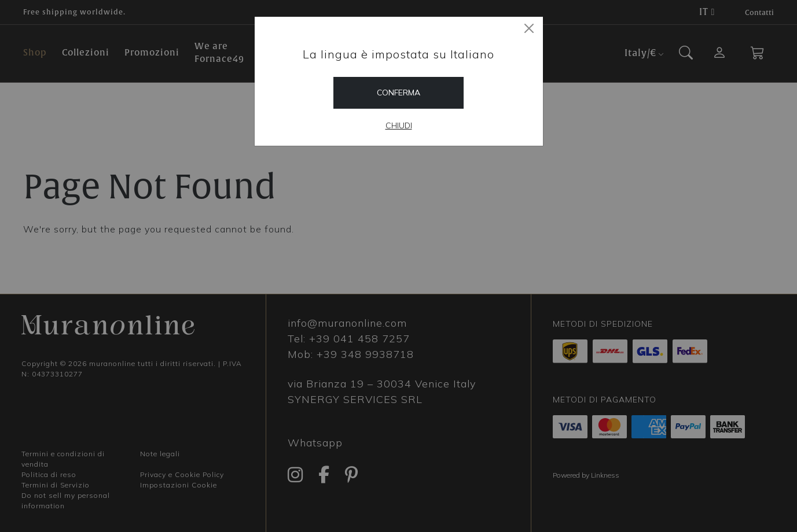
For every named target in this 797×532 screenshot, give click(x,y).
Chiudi (399, 125)
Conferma (398, 93)
